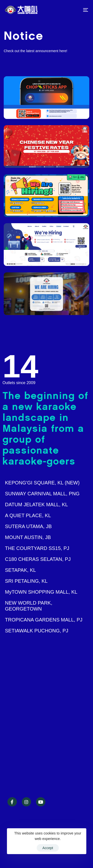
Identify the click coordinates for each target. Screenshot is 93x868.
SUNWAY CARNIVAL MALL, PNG (42, 494)
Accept (48, 848)
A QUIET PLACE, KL (28, 515)
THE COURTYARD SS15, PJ (37, 548)
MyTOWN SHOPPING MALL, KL (41, 592)
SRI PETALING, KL (26, 581)
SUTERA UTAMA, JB (28, 526)
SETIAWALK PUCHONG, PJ (37, 631)
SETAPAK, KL (20, 570)
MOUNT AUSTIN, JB (28, 537)
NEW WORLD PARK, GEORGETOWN (29, 606)
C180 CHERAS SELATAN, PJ (38, 559)
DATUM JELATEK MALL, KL (36, 505)
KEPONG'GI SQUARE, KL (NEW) (42, 483)
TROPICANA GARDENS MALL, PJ (44, 620)
